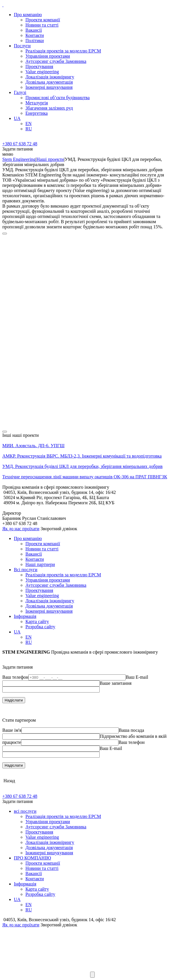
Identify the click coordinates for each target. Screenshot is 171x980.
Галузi (20, 92)
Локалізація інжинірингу (50, 77)
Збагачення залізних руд (49, 108)
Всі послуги (26, 570)
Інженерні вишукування (49, 87)
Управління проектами (48, 56)
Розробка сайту (40, 627)
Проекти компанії (43, 20)
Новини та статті (42, 25)
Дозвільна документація (49, 82)
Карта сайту (37, 621)
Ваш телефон (15, 677)
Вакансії (34, 30)
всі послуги (25, 811)
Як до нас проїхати (21, 529)
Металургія (37, 103)
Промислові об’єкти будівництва (57, 98)
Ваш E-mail (137, 677)
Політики (35, 41)
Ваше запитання (116, 683)
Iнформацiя (25, 616)
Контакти (35, 35)
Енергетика (37, 113)
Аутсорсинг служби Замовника (56, 61)
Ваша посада (131, 730)
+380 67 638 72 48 (20, 144)
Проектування (39, 66)
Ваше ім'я (12, 730)
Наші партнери (40, 564)
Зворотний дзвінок (59, 529)
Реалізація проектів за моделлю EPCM (63, 51)
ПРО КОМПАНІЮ (32, 858)
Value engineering (42, 72)
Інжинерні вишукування (49, 853)
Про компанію (28, 15)
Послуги (22, 46)
